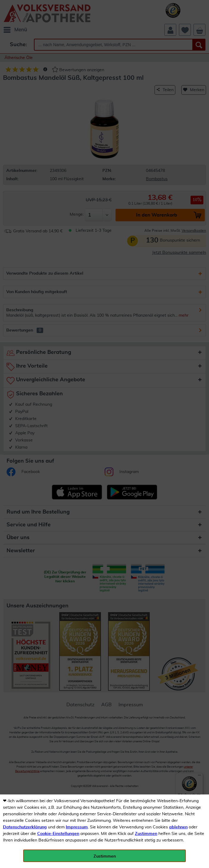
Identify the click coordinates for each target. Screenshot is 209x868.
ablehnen (178, 827)
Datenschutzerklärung (25, 827)
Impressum (77, 827)
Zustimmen (146, 834)
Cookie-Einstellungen (58, 834)
